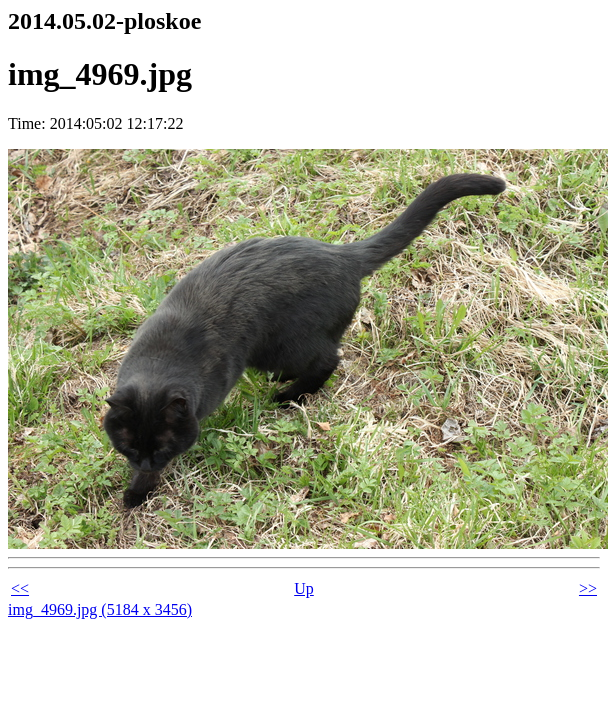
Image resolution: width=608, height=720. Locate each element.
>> (588, 588)
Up (304, 588)
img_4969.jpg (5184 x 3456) (100, 609)
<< (20, 588)
